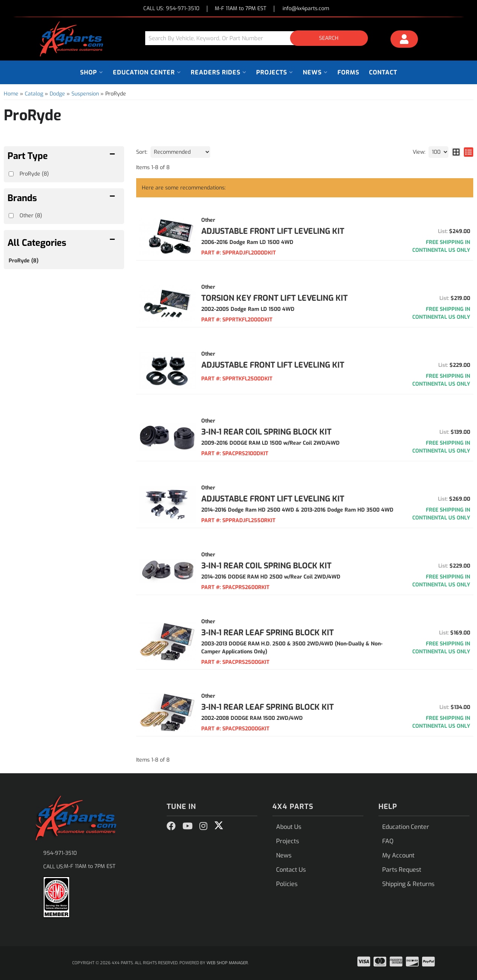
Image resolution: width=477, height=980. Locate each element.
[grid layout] (456, 152)
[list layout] (469, 152)
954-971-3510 (60, 853)
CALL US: (171, 9)
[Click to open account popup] (404, 40)
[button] (259, 38)
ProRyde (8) (24, 261)
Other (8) (31, 216)
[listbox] (180, 152)
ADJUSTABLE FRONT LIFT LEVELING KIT (273, 231)
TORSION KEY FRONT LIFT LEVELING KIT (274, 298)
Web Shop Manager (227, 963)
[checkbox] (11, 216)
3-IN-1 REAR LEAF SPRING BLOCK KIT (267, 633)
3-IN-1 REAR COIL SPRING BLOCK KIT (266, 432)
